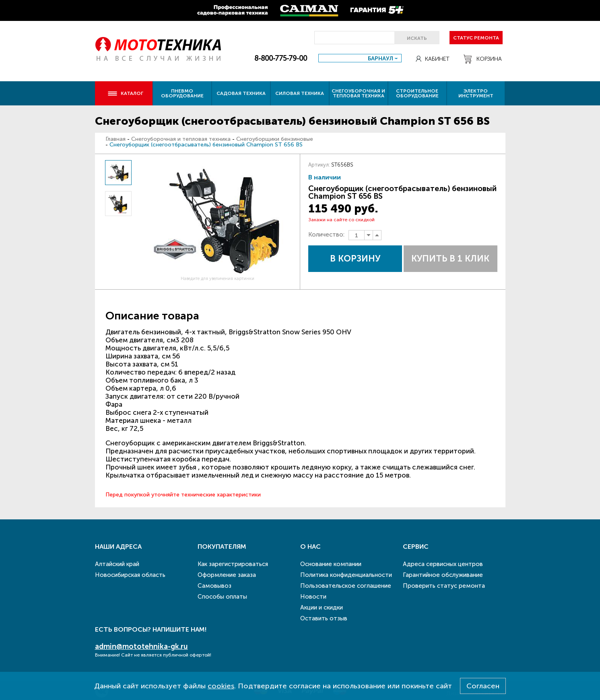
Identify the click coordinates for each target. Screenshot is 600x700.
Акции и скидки (322, 607)
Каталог (125, 93)
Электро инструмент (476, 93)
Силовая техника (300, 93)
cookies (221, 686)
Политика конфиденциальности (346, 575)
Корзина (483, 59)
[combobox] (360, 58)
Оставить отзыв (324, 618)
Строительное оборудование (417, 93)
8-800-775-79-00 (281, 58)
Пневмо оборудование (182, 93)
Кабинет (433, 59)
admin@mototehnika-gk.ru (141, 646)
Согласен (483, 686)
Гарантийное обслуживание (443, 575)
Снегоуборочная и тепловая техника (358, 93)
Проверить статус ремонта (444, 586)
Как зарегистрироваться (233, 564)
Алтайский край (117, 564)
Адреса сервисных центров (443, 564)
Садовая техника (241, 93)
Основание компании (331, 564)
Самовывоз (214, 586)
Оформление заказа (227, 575)
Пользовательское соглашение (346, 586)
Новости (313, 597)
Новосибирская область (130, 575)
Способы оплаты (222, 597)
